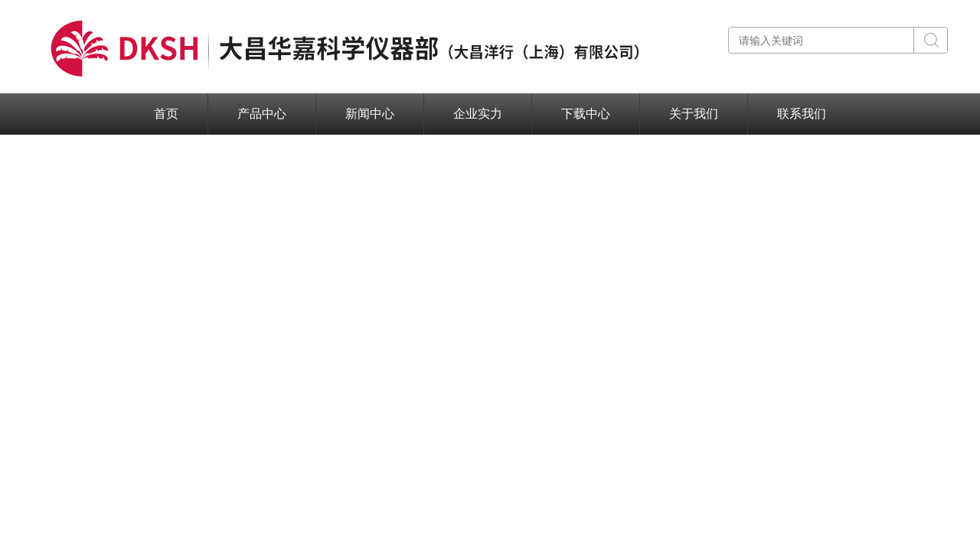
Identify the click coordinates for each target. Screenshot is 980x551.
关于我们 (694, 114)
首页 (166, 114)
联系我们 (802, 114)
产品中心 (262, 114)
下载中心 (586, 114)
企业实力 (478, 114)
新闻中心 (370, 114)
